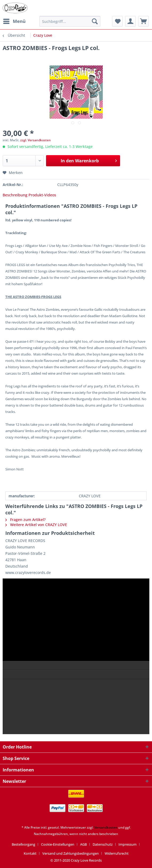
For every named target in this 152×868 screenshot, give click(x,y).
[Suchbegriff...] (70, 21)
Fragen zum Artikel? (25, 520)
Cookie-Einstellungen (58, 844)
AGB (83, 844)
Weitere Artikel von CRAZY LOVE (36, 525)
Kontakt (30, 853)
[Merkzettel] (117, 21)
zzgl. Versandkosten (36, 140)
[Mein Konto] (130, 21)
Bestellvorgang (23, 844)
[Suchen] (95, 21)
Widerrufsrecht (117, 853)
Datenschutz (103, 844)
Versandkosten (106, 827)
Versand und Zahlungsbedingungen (71, 853)
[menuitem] (14, 21)
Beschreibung (15, 195)
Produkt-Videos (42, 195)
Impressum (128, 844)
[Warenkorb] (143, 21)
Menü (14, 21)
